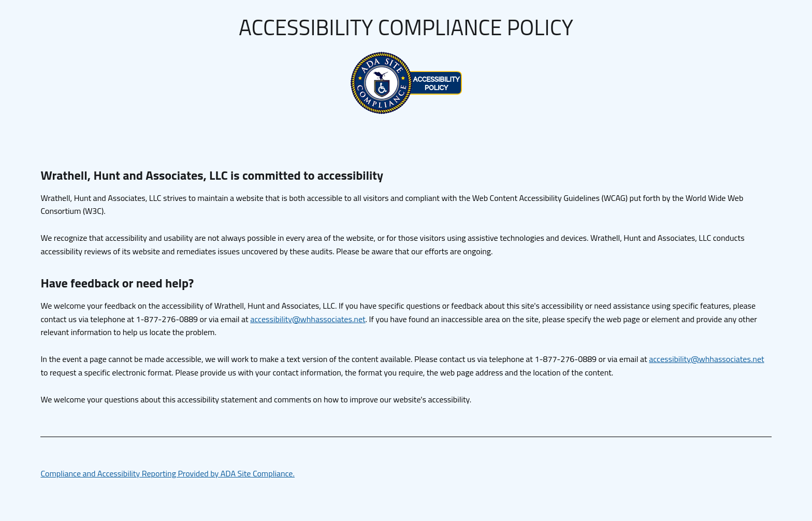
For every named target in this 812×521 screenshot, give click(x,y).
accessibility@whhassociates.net (308, 319)
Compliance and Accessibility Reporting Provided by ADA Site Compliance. (168, 473)
